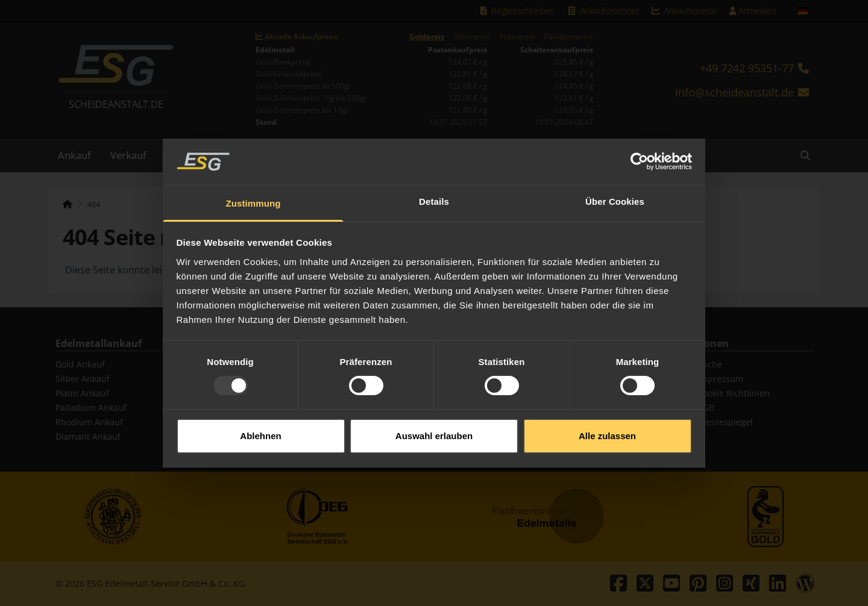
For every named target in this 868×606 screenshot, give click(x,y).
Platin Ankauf (82, 393)
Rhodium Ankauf (89, 422)
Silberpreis (472, 37)
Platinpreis (517, 37)
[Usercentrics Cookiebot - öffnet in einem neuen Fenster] (639, 155)
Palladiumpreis (569, 37)
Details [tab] (434, 195)
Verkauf (128, 155)
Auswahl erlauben (434, 429)
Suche (710, 364)
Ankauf (74, 155)
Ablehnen (260, 429)
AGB (706, 408)
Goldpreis (427, 37)
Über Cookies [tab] (615, 195)
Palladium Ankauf (91, 408)
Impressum (720, 379)
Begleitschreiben (517, 11)
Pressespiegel (725, 422)
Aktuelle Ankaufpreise (297, 37)
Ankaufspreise (684, 11)
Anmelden (753, 11)
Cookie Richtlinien (734, 393)
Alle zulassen (607, 429)
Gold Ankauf (80, 364)
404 (94, 205)
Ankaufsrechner (603, 11)
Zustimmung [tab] (253, 197)
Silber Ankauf (83, 379)
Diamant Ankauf (88, 436)
